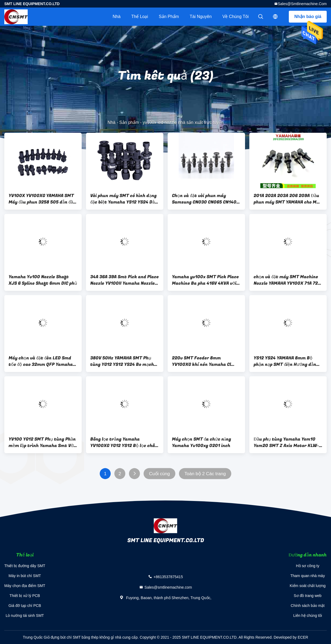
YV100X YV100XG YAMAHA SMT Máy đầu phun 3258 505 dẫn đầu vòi (42, 199)
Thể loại (140, 17)
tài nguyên (201, 17)
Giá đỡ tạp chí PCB (25, 606)
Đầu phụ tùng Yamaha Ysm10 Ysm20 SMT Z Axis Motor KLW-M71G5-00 (286, 442)
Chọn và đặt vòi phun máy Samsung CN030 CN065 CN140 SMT (204, 199)
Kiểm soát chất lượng (308, 586)
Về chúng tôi (236, 17)
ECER (303, 637)
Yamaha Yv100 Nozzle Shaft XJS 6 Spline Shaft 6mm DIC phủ (43, 280)
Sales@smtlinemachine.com (302, 4)
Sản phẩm (169, 17)
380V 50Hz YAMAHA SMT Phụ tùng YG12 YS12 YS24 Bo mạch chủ (122, 361)
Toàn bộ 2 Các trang (205, 474)
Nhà (116, 17)
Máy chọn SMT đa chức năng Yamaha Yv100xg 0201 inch (202, 442)
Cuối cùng (159, 474)
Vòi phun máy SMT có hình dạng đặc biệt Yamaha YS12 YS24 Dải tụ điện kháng (123, 199)
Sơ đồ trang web (307, 596)
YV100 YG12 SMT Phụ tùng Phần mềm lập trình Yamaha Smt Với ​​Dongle (42, 442)
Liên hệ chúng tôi (308, 616)
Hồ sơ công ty (307, 566)
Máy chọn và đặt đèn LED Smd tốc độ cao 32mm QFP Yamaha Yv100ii (41, 361)
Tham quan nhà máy (308, 576)
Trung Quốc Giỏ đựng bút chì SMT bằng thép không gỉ (68, 637)
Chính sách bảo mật (308, 606)
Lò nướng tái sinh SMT (25, 616)
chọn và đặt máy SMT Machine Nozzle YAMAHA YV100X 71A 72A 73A (287, 280)
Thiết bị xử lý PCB (25, 596)
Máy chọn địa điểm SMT (25, 586)
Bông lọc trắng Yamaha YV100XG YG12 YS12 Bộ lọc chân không (124, 442)
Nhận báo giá (308, 17)
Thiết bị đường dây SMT (25, 566)
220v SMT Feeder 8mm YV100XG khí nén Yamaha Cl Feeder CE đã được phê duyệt (202, 361)
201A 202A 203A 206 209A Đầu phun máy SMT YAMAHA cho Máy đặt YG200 (288, 199)
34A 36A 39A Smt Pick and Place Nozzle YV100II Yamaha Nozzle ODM (125, 280)
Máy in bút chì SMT (25, 576)
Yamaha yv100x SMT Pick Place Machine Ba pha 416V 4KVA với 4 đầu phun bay (206, 280)
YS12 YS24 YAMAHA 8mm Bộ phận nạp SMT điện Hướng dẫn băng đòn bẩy (285, 361)
